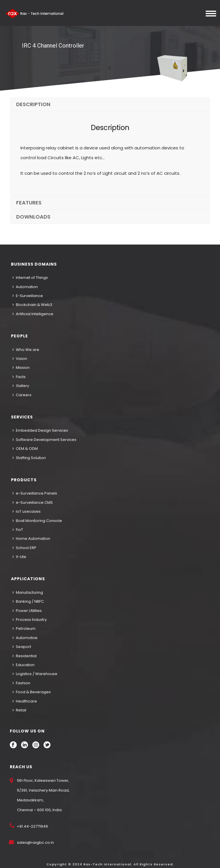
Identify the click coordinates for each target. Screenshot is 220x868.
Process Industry (30, 620)
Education (23, 665)
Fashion (21, 683)
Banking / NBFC (28, 601)
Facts (19, 377)
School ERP (24, 548)
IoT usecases (27, 511)
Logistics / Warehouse (35, 674)
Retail (19, 710)
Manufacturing (28, 592)
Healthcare (25, 701)
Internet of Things (30, 278)
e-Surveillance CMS (33, 502)
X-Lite (19, 557)
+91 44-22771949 (32, 826)
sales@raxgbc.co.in (35, 842)
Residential (25, 656)
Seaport (22, 647)
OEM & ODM (25, 449)
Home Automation (31, 539)
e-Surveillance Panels (35, 493)
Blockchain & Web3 (32, 305)
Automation (25, 287)
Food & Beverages (32, 692)
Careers (22, 395)
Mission (21, 368)
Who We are (26, 350)
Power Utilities (27, 611)
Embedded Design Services (40, 430)
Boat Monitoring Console (37, 521)
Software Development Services (44, 440)
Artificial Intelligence (33, 314)
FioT (18, 530)
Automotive (25, 638)
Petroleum (24, 629)
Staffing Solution (29, 458)
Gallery (21, 386)
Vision (20, 359)
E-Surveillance (28, 296)
